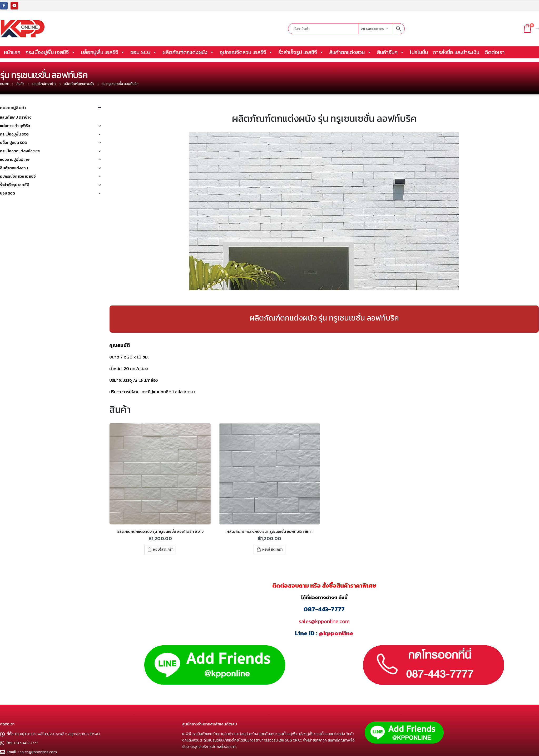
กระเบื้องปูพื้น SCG (14, 134)
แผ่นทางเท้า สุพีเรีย (15, 126)
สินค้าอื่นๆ (391, 52)
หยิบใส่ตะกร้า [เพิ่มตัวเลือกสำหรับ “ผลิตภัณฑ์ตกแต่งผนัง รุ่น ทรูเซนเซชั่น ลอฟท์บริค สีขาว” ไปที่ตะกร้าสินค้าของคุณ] (163, 549)
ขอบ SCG (144, 52)
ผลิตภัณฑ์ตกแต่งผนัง (188, 52)
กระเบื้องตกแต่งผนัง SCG (20, 151)
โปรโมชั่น (419, 52)
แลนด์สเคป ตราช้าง (16, 117)
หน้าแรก (12, 52)
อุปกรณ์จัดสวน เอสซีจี (246, 52)
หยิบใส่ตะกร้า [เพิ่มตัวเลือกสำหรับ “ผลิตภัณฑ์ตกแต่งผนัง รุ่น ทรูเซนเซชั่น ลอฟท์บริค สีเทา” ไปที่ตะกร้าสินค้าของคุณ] (272, 549)
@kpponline (336, 633)
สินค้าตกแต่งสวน (350, 52)
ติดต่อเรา (495, 52)
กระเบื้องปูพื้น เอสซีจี (51, 52)
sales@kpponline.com (324, 621)
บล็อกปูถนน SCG (13, 143)
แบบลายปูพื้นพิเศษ (15, 160)
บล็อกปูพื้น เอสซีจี (103, 52)
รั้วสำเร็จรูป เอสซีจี (301, 52)
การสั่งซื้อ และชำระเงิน (456, 52)
